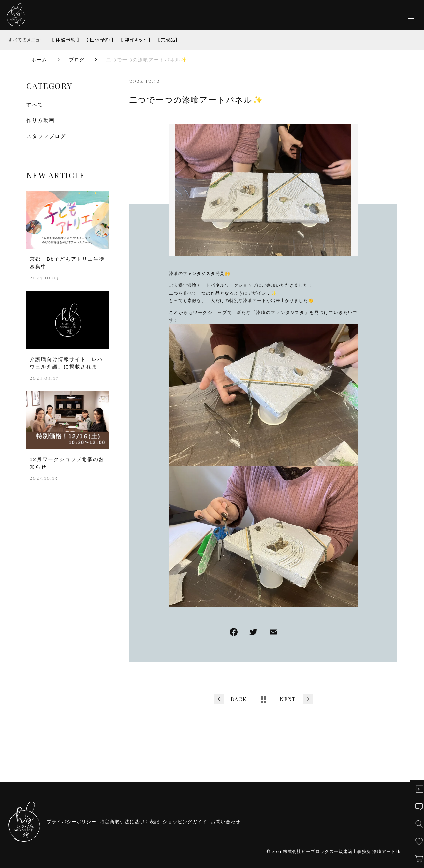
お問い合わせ (226, 822)
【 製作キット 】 (136, 40)
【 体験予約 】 (66, 40)
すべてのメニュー (27, 40)
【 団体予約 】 (100, 40)
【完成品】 (168, 40)
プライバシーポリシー (72, 822)
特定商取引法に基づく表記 (130, 822)
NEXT (288, 699)
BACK (239, 699)
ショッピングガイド (185, 822)
